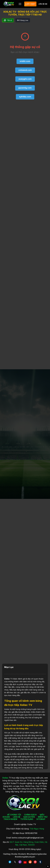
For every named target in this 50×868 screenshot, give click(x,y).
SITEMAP (41, 819)
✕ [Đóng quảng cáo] (48, 866)
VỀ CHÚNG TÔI (14, 815)
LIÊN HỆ (17, 817)
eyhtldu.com (25, 97)
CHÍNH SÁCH (30, 815)
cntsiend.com (25, 70)
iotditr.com (25, 61)
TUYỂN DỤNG (27, 819)
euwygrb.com (25, 79)
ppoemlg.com (25, 88)
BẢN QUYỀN (29, 817)
